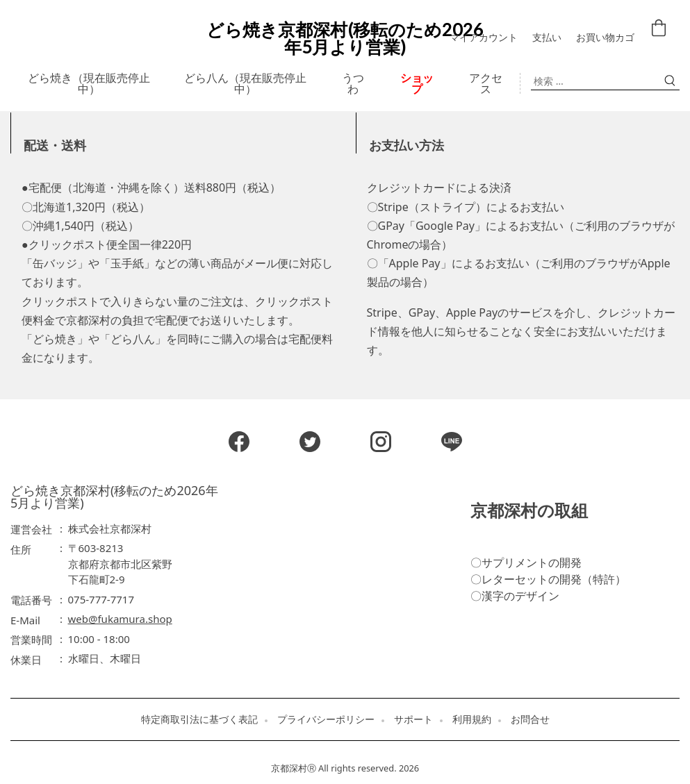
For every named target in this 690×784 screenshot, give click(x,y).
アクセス (486, 83)
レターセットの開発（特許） (554, 579)
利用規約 (472, 719)
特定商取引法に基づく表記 (199, 719)
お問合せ (530, 719)
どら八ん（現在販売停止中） (245, 83)
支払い (547, 37)
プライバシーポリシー (326, 719)
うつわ (353, 83)
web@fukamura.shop (120, 619)
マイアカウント (484, 37)
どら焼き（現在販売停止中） (89, 83)
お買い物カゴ (605, 37)
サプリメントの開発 (532, 562)
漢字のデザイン (520, 596)
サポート (413, 719)
